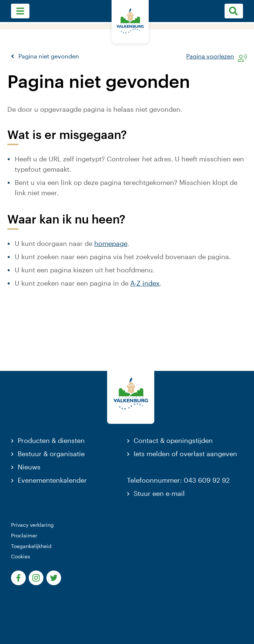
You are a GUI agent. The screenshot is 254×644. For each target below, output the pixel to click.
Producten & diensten (51, 440)
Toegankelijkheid (31, 546)
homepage (111, 243)
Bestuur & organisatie (51, 454)
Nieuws (29, 467)
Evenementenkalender (52, 480)
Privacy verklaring (32, 525)
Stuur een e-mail (159, 493)
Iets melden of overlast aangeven (185, 454)
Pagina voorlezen (210, 56)
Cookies (21, 556)
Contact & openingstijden (173, 440)
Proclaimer (24, 535)
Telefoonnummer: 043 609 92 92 (178, 480)
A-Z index (145, 283)
